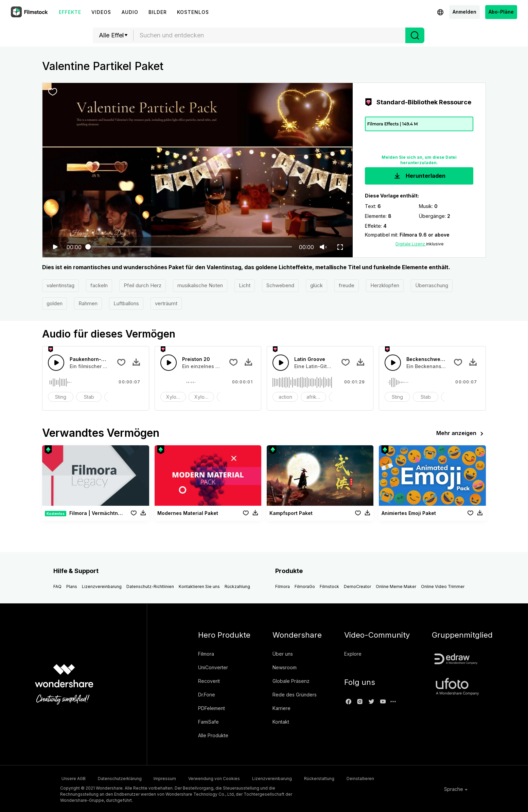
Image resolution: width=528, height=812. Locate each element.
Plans (72, 586)
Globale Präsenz (291, 681)
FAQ (57, 586)
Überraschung (432, 285)
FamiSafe (208, 722)
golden (55, 303)
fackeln (99, 285)
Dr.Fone (207, 695)
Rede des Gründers (295, 695)
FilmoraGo (305, 586)
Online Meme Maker (396, 586)
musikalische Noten (200, 285)
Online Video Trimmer (443, 586)
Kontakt (281, 722)
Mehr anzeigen (461, 434)
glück (316, 285)
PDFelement (212, 708)
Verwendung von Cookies (229, 778)
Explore (353, 654)
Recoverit (209, 681)
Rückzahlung (237, 586)
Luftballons (126, 303)
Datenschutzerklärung (124, 778)
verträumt (166, 303)
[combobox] (269, 35)
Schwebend (280, 285)
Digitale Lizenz (411, 244)
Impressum (175, 778)
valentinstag (60, 285)
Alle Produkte (213, 735)
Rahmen (88, 303)
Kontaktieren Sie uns (199, 586)
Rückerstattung (345, 778)
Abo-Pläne (501, 12)
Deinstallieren (392, 778)
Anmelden (464, 12)
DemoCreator (357, 586)
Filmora (283, 586)
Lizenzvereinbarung (102, 586)
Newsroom (285, 667)
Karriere (281, 708)
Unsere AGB (72, 778)
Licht (245, 285)
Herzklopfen (385, 285)
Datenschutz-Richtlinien (150, 586)
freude (347, 285)
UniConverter (213, 667)
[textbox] (270, 35)
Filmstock (329, 586)
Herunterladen (419, 176)
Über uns (283, 654)
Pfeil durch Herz (143, 285)
